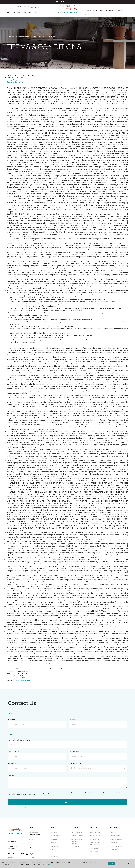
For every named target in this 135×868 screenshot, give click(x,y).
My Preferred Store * (75, 763)
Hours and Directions (93, 11)
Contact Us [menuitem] (114, 843)
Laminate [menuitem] (55, 846)
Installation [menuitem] (94, 852)
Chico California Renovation (68, 2)
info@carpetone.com (22, 680)
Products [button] (11, 12)
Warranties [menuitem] (94, 848)
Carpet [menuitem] (54, 843)
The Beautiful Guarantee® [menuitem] (95, 844)
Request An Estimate (113, 11)
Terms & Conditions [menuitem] (117, 846)
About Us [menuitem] (113, 832)
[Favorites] (89, 15)
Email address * (74, 752)
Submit (67, 802)
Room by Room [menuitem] (115, 836)
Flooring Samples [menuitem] (77, 836)
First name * (12, 719)
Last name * (73, 719)
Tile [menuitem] (53, 850)
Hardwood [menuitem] (55, 839)
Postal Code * (12, 763)
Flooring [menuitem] (54, 832)
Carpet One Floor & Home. (22, 858)
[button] (85, 15)
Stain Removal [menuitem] (95, 832)
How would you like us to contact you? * (21, 740)
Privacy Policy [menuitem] (115, 850)
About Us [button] (32, 12)
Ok (112, 863)
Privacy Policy (12, 80)
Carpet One (11, 37)
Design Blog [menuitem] (75, 847)
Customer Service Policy (16, 82)
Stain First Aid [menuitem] (95, 836)
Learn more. (48, 865)
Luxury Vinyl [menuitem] (56, 836)
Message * (11, 775)
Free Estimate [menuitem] (56, 853)
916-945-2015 (35, 7)
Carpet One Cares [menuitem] (116, 839)
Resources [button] (22, 12)
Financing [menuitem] (55, 856)
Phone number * (13, 752)
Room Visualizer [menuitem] (76, 832)
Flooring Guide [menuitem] (95, 839)
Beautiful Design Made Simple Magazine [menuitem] (77, 841)
